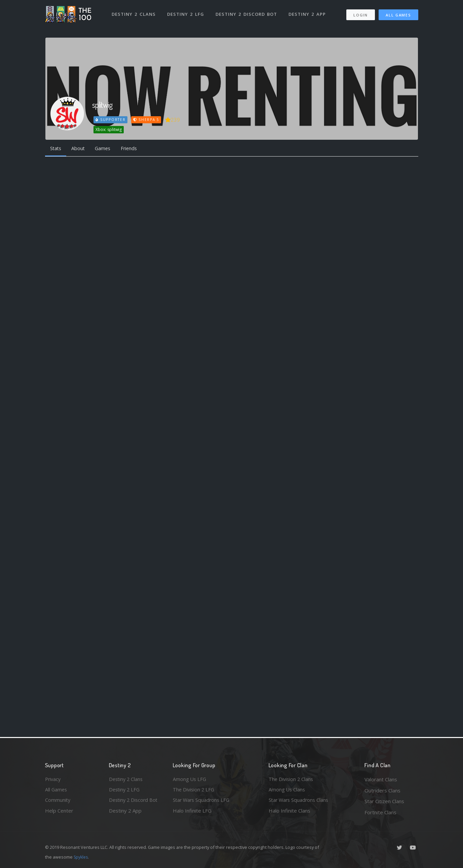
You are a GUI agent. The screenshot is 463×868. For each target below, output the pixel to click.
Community (58, 801)
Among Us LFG (190, 779)
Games (106, 148)
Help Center (59, 812)
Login (361, 14)
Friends (134, 148)
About (80, 148)
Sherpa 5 (147, 120)
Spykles (82, 857)
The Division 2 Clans (292, 779)
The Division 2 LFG (194, 790)
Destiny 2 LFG (186, 13)
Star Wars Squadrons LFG (202, 801)
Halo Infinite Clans (290, 812)
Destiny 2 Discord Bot (247, 13)
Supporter (111, 120)
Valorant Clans (381, 779)
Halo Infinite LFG (192, 812)
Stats (56, 148)
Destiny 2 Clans (134, 13)
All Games (398, 14)
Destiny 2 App (308, 13)
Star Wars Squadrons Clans (300, 801)
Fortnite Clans (380, 812)
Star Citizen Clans (384, 801)
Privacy (53, 779)
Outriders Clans (382, 790)
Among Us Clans (287, 790)
